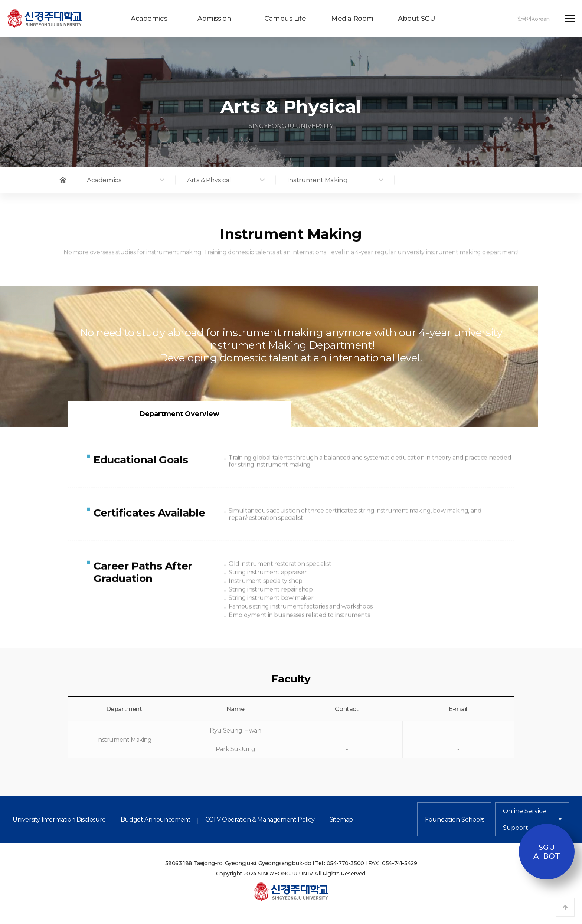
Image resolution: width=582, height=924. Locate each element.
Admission (214, 19)
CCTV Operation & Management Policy (260, 820)
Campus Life (285, 19)
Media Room (352, 19)
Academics (149, 19)
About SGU (416, 19)
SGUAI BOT (547, 852)
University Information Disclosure (59, 820)
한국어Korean (534, 19)
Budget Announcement (156, 820)
